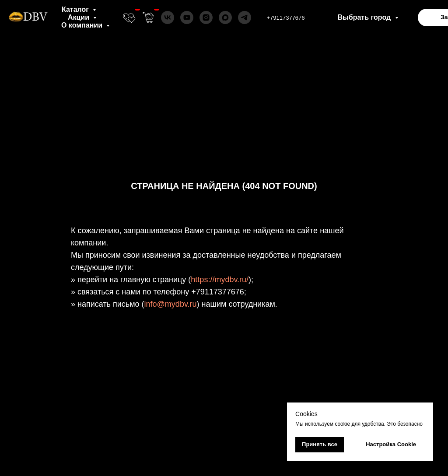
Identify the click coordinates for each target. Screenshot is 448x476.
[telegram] (245, 17)
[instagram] (206, 17)
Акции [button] (80, 17)
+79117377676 (285, 18)
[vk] (168, 17)
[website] (129, 17)
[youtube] (187, 17)
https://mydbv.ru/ (220, 280)
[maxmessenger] (225, 17)
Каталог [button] (76, 9)
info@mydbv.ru (171, 304)
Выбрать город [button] (365, 17)
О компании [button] (83, 25)
